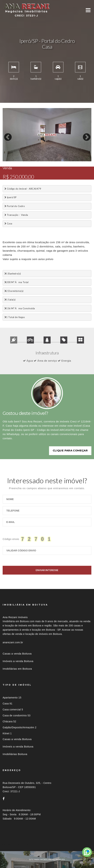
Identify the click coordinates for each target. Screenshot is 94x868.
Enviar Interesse (47, 570)
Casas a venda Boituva (17, 654)
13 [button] (69, 160)
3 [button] (16, 160)
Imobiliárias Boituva (15, 754)
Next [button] (84, 135)
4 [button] (21, 160)
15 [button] (79, 160)
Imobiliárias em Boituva (17, 669)
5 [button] (26, 160)
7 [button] (37, 160)
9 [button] (47, 160)
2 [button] (11, 160)
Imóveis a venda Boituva (18, 661)
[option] (47, 135)
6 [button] (32, 160)
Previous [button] (5, 135)
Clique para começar (70, 450)
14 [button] (74, 160)
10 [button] (53, 160)
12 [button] (63, 160)
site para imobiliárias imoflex (47, 859)
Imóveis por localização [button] (17, 845)
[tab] (47, 845)
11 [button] (58, 160)
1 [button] (5, 160)
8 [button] (42, 160)
